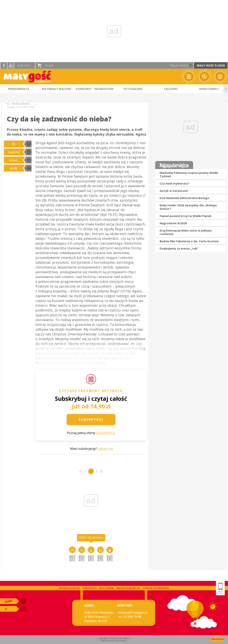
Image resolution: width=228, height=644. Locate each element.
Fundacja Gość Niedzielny (156, 588)
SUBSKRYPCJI (106, 433)
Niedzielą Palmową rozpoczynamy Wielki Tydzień (189, 174)
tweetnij (14, 152)
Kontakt (24, 65)
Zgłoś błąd (217, 639)
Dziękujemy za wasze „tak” (179, 248)
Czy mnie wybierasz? (175, 183)
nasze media (179, 65)
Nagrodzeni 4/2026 (173, 223)
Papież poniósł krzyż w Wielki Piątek (185, 216)
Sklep (49, 65)
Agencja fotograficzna (128, 588)
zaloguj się (105, 449)
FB (13, 144)
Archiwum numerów (69, 588)
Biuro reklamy (107, 588)
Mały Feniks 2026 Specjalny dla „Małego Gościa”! (188, 207)
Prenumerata (89, 588)
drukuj (13, 160)
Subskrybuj (91, 420)
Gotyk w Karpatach (174, 191)
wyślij (14, 168)
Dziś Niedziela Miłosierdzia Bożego (184, 198)
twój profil (189, 76)
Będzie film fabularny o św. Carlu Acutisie (189, 241)
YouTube (11, 65)
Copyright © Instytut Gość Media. (114, 638)
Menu (220, 76)
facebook (4, 65)
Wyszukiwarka (204, 76)
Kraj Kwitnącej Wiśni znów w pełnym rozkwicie (186, 232)
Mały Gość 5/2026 (211, 65)
